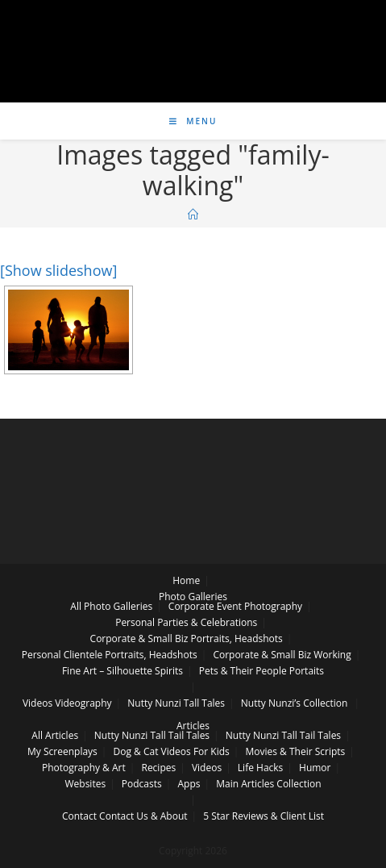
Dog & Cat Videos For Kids (172, 751)
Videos (37, 703)
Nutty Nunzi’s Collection (295, 703)
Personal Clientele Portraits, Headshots (110, 655)
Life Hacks (260, 768)
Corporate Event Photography (235, 606)
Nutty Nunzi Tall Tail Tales (152, 735)
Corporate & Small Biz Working (282, 655)
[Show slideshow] (58, 270)
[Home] (193, 215)
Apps (189, 784)
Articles (193, 726)
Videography (83, 703)
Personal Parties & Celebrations (186, 622)
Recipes (158, 768)
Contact (79, 816)
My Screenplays (62, 751)
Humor (315, 768)
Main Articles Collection (268, 784)
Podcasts (142, 784)
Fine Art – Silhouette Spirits (122, 671)
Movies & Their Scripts (296, 751)
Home (186, 580)
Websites (85, 784)
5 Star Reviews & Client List (264, 816)
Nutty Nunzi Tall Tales (176, 703)
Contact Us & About (143, 816)
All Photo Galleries (111, 606)
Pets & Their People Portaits (261, 671)
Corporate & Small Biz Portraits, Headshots (187, 638)
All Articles (55, 735)
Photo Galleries (193, 597)
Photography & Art (84, 768)
